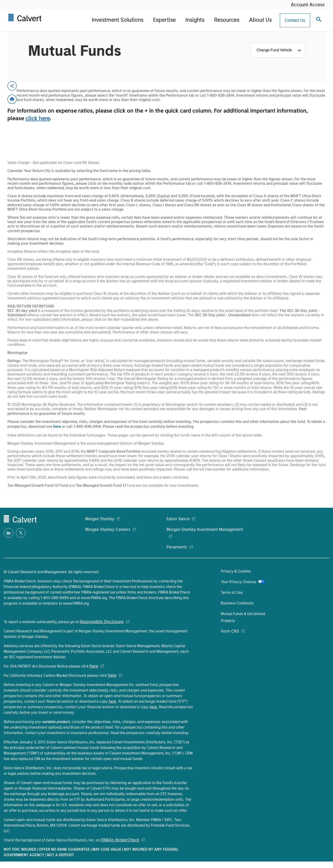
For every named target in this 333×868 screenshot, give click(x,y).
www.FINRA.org (94, 598)
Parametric (177, 547)
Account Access (308, 5)
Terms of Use (232, 593)
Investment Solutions (118, 20)
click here (38, 118)
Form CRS (230, 631)
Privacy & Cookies (236, 571)
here (57, 426)
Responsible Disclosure (102, 622)
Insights (195, 20)
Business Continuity (237, 603)
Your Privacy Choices (243, 582)
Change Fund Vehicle (275, 50)
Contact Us (295, 20)
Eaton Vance (178, 519)
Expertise (164, 20)
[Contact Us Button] (295, 20)
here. (154, 707)
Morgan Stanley (100, 519)
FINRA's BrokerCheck (120, 840)
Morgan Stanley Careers (108, 529)
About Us (260, 20)
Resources (227, 20)
